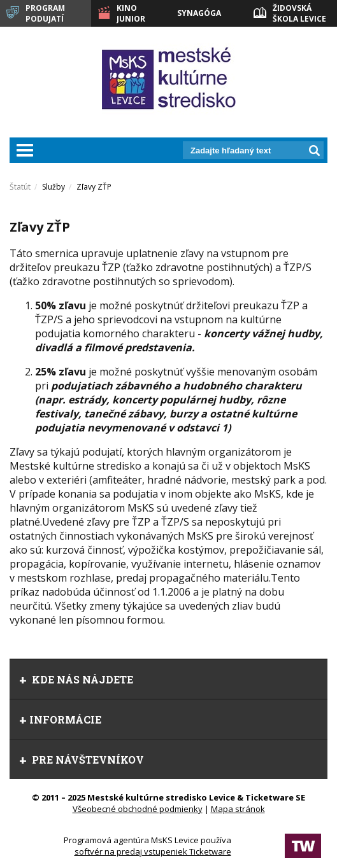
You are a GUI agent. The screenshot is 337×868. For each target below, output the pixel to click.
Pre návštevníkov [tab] (82, 759)
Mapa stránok (238, 809)
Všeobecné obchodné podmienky (138, 809)
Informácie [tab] (60, 719)
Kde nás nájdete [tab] (76, 679)
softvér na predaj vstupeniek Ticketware (153, 851)
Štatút (20, 187)
